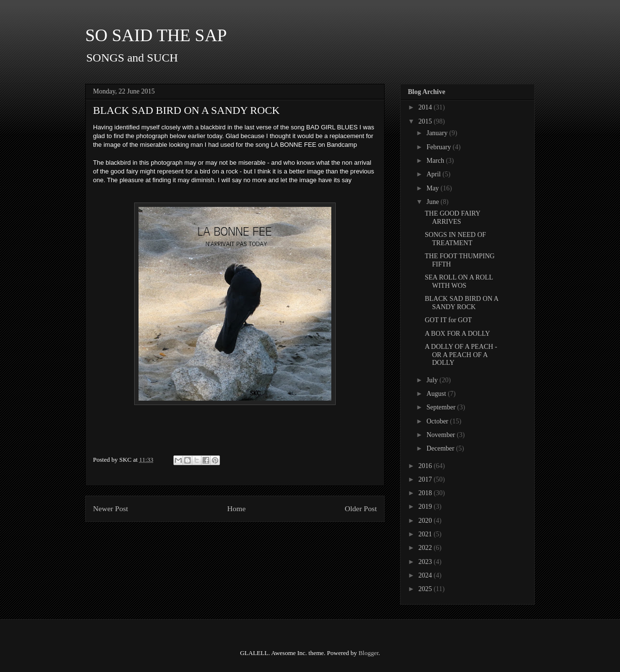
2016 (426, 466)
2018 (426, 493)
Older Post (361, 508)
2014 (426, 107)
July (433, 380)
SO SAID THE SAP (156, 35)
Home (236, 508)
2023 (426, 562)
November (442, 435)
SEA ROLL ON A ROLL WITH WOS (459, 281)
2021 (426, 534)
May (433, 188)
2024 (426, 575)
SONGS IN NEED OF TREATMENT (455, 239)
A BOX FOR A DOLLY (457, 334)
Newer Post (110, 508)
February (439, 147)
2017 (426, 479)
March (436, 161)
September (442, 407)
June (433, 202)
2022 (426, 548)
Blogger (368, 653)
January (438, 133)
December (441, 448)
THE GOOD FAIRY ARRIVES (452, 218)
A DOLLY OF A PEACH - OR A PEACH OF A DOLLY (461, 355)
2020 (426, 521)
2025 (426, 589)
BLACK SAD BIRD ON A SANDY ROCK (462, 303)
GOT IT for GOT (448, 320)
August (437, 394)
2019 (426, 507)
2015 (426, 121)
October (438, 421)
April (434, 174)
